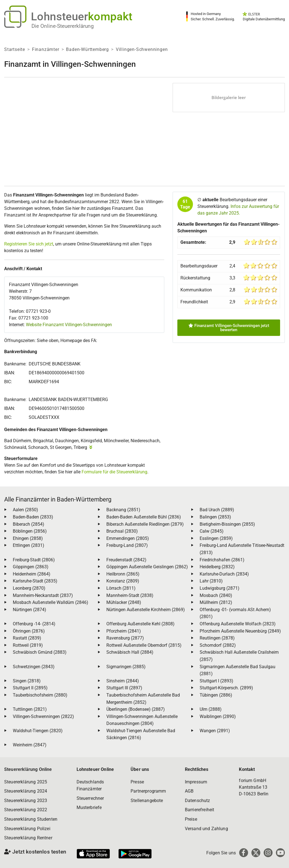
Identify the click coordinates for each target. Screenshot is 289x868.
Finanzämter (46, 49)
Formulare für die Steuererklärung (114, 472)
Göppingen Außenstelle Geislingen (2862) (147, 567)
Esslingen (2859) (216, 538)
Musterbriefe (89, 807)
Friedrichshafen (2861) (222, 560)
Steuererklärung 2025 (26, 782)
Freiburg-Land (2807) (127, 545)
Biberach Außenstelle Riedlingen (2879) (145, 524)
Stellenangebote (147, 801)
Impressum (196, 782)
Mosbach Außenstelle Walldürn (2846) (51, 602)
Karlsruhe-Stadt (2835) (35, 581)
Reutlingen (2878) (217, 638)
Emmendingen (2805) (128, 538)
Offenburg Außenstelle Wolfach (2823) (238, 624)
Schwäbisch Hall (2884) (130, 652)
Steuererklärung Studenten (31, 819)
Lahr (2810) (211, 581)
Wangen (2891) (215, 731)
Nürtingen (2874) (30, 610)
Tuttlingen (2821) (30, 709)
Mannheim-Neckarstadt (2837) (43, 595)
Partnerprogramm (148, 791)
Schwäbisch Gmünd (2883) (40, 652)
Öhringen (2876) (29, 631)
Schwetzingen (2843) (34, 667)
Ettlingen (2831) (29, 545)
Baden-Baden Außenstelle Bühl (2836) (144, 517)
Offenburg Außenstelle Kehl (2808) (140, 624)
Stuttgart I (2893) (216, 681)
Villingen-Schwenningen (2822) (43, 716)
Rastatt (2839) (27, 638)
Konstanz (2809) (123, 581)
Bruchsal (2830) (122, 531)
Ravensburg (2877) (125, 638)
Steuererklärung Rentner (28, 838)
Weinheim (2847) (30, 745)
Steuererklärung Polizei (27, 829)
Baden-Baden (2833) (33, 517)
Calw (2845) (212, 531)
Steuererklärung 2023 (26, 801)
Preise (191, 819)
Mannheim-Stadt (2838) (130, 595)
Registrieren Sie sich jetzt (29, 244)
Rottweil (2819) (28, 645)
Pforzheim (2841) (124, 631)
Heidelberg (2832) (217, 567)
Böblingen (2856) (30, 531)
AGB (189, 791)
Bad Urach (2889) (217, 510)
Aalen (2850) (25, 510)
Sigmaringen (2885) (126, 667)
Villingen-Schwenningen (142, 49)
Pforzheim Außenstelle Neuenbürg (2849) (240, 631)
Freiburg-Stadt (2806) (34, 560)
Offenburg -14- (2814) (34, 624)
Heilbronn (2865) (123, 574)
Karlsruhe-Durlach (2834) (224, 574)
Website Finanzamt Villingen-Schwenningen (69, 325)
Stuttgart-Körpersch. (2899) (226, 688)
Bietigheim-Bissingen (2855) (227, 524)
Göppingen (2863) (31, 567)
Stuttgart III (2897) (124, 688)
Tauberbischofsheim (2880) (40, 695)
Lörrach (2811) (121, 588)
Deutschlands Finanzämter (90, 785)
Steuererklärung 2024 (26, 791)
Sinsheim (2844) (123, 681)
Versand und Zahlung (206, 829)
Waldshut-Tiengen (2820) (38, 731)
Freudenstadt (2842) (126, 560)
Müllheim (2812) (216, 602)
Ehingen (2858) (28, 538)
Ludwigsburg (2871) (220, 588)
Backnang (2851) (123, 510)
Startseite (15, 49)
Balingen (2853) (215, 517)
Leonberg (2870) (29, 588)
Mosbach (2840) (216, 595)
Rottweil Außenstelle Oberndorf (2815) (144, 645)
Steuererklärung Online (28, 769)
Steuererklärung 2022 (26, 810)
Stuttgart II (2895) (30, 688)
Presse (137, 782)
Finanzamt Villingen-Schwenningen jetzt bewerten (229, 328)
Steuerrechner (90, 798)
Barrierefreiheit (200, 810)
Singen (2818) (27, 681)
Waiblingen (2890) (218, 716)
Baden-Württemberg (87, 49)
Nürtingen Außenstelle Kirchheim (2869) (146, 610)
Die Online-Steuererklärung (63, 26)
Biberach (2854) (29, 524)
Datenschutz (198, 801)
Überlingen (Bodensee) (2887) (136, 709)
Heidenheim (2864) (32, 574)
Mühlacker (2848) (124, 602)
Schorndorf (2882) (218, 645)
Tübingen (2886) (216, 695)
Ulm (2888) (211, 709)
